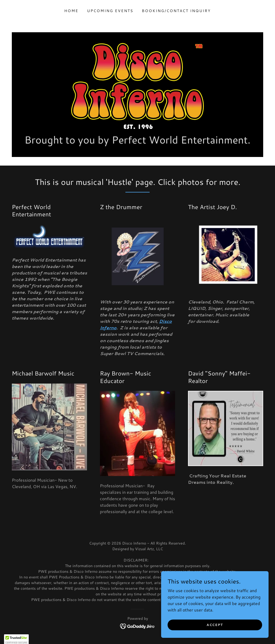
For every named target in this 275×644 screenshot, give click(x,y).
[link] (137, 85)
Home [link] (71, 11)
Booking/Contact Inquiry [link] (176, 11)
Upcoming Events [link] (110, 11)
